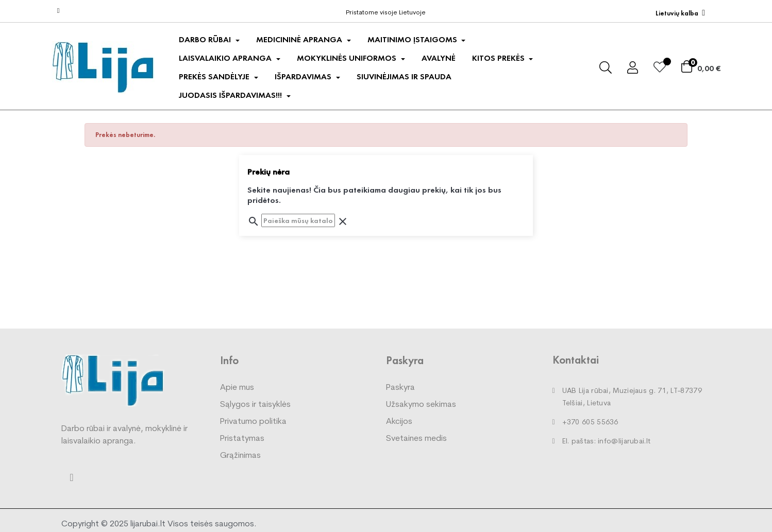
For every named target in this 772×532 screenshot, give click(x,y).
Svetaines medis (416, 439)
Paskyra (400, 388)
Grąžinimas (240, 456)
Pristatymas (242, 439)
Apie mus (237, 388)
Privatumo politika (253, 422)
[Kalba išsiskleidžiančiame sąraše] (680, 13)
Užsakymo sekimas (421, 405)
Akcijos (399, 422)
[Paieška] (298, 220)
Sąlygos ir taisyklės (255, 405)
